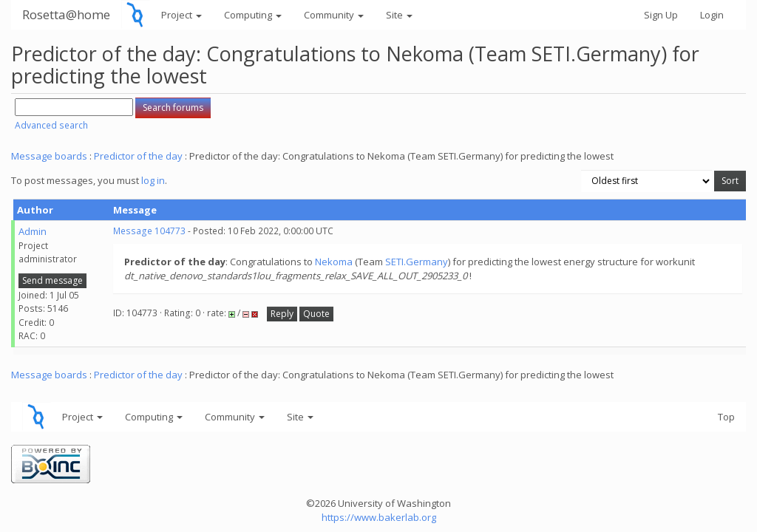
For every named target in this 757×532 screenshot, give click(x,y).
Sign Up (661, 15)
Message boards (49, 156)
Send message (52, 280)
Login (712, 15)
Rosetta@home (66, 14)
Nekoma (334, 262)
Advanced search (51, 125)
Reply (282, 314)
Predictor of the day (138, 156)
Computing (253, 15)
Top (726, 417)
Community (334, 15)
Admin (33, 231)
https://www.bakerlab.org (379, 517)
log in (153, 180)
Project (181, 15)
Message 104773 (149, 231)
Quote (316, 314)
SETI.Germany (417, 262)
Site (399, 15)
